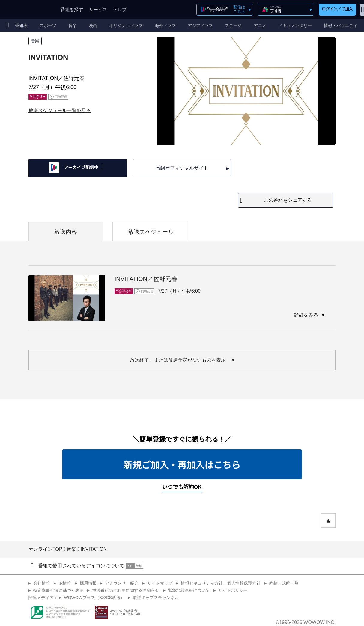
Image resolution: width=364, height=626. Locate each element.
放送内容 (66, 232)
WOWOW (26, 9)
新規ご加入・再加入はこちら (182, 465)
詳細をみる (307, 315)
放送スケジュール (151, 232)
